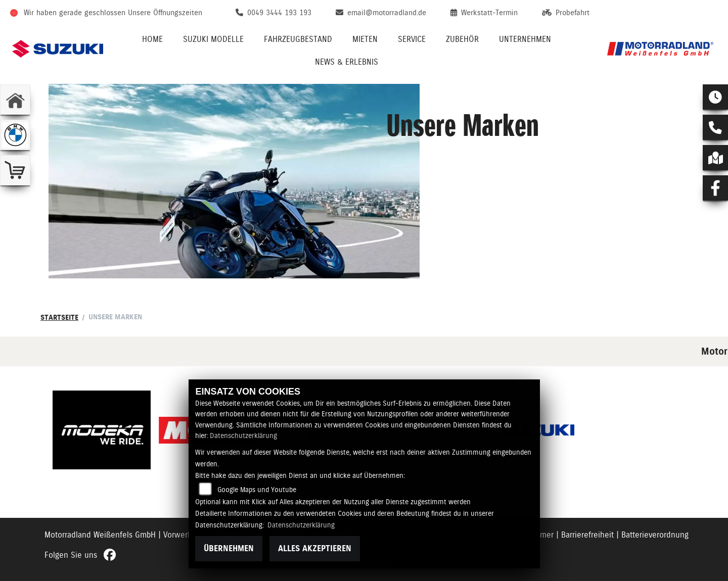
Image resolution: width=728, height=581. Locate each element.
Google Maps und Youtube (257, 490)
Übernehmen (229, 548)
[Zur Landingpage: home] (15, 100)
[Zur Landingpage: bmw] (15, 135)
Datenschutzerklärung (243, 435)
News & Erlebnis (347, 62)
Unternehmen (525, 39)
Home (152, 39)
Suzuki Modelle (213, 39)
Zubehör (462, 39)
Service (412, 39)
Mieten (365, 39)
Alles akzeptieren (315, 548)
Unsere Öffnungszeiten (165, 13)
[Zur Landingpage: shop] (15, 170)
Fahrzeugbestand (298, 39)
